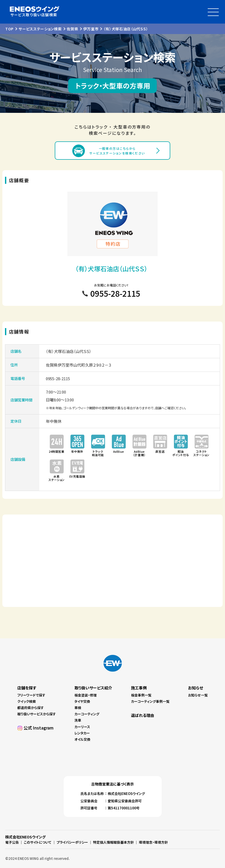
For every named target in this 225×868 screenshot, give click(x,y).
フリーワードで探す (31, 695)
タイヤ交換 (82, 701)
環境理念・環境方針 (153, 842)
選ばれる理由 (143, 715)
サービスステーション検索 (40, 29)
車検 (78, 708)
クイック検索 (27, 701)
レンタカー (82, 733)
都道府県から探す (31, 708)
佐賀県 (73, 29)
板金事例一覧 (141, 695)
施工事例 (139, 688)
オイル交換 (82, 739)
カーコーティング (87, 714)
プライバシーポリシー (72, 842)
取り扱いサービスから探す (37, 714)
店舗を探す (27, 688)
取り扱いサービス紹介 (93, 688)
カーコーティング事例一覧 (150, 701)
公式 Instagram (39, 728)
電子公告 (12, 842)
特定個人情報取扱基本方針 (113, 842)
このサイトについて (38, 842)
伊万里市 (91, 29)
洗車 (78, 720)
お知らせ (196, 688)
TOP (9, 29)
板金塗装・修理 (86, 695)
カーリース (82, 727)
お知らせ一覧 (198, 695)
